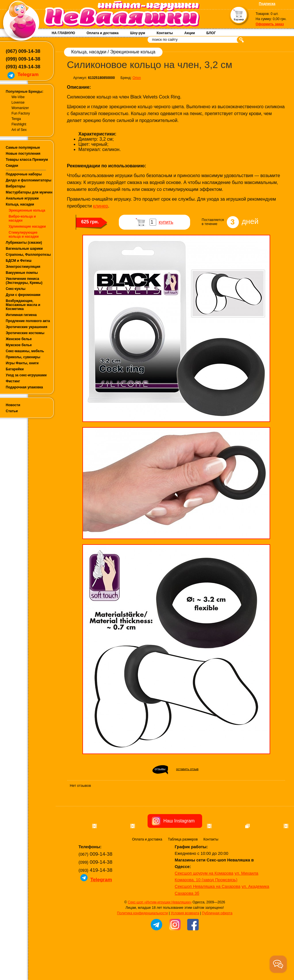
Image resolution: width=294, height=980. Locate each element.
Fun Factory (21, 113)
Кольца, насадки (20, 204)
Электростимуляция (23, 267)
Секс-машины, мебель (25, 351)
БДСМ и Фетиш (19, 261)
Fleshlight (19, 124)
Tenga (16, 119)
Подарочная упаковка (24, 387)
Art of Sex (19, 130)
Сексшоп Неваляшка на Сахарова (208, 919)
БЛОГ (211, 33)
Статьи (12, 411)
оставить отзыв (187, 769)
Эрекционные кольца (27, 210)
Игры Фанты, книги (22, 363)
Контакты (165, 33)
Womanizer (20, 108)
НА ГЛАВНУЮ (63, 33)
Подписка (267, 4)
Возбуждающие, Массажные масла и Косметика (23, 305)
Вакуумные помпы (22, 273)
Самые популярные (23, 148)
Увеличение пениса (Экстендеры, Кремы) (24, 281)
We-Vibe (18, 97)
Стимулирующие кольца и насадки (24, 235)
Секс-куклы (16, 289)
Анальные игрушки (22, 198)
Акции (190, 33)
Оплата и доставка (102, 33)
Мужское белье (19, 345)
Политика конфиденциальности (143, 946)
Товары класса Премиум (27, 160)
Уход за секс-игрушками (26, 375)
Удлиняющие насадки (27, 226)
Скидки (12, 166)
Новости (13, 405)
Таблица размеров (183, 872)
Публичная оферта (217, 946)
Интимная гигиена (21, 315)
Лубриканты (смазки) (24, 243)
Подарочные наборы (24, 174)
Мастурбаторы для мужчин (29, 192)
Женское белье (19, 339)
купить (166, 222)
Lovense (18, 102)
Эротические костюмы (25, 333)
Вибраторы (16, 186)
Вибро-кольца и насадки (22, 218)
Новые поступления (23, 154)
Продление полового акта (28, 321)
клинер (100, 206)
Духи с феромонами (23, 295)
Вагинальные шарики (24, 249)
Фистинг (13, 381)
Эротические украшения (27, 327)
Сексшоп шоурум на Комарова (204, 906)
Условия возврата (185, 946)
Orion (137, 78)
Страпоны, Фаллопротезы (28, 255)
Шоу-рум (138, 33)
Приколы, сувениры (23, 357)
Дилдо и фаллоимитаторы (29, 180)
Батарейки (15, 369)
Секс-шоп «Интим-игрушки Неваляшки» (160, 935)
